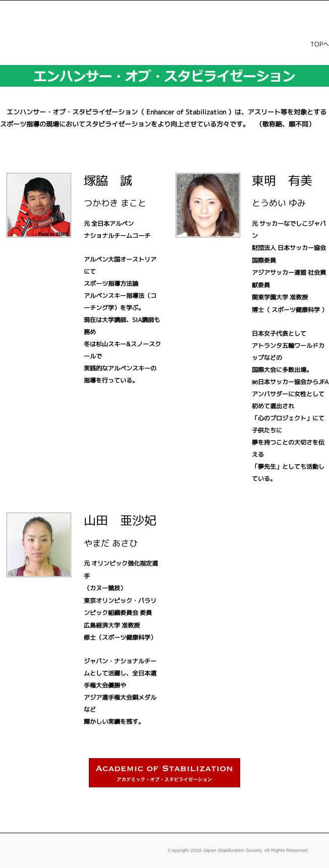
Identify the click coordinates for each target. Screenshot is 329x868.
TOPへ (320, 44)
